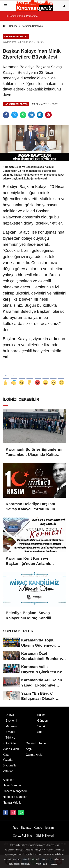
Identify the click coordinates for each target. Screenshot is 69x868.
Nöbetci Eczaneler (15, 797)
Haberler (14, 26)
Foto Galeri (10, 743)
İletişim (49, 828)
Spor (40, 732)
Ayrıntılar (41, 864)
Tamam (54, 864)
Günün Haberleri (37, 743)
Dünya (10, 715)
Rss (15, 828)
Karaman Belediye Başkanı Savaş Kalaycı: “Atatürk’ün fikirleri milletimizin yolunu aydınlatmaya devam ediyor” (32, 507)
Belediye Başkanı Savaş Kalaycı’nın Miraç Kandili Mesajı (28, 616)
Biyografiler (10, 765)
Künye (38, 828)
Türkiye (10, 738)
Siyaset (10, 732)
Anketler (8, 780)
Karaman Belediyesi (32, 26)
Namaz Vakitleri (13, 803)
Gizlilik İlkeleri (45, 836)
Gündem (43, 721)
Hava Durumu (12, 785)
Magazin (11, 726)
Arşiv (29, 749)
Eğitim (41, 715)
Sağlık (41, 726)
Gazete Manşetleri (15, 791)
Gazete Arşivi (34, 755)
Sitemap (26, 828)
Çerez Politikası (23, 836)
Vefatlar (8, 771)
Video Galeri (11, 749)
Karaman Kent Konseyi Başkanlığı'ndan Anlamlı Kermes (28, 561)
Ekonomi (11, 721)
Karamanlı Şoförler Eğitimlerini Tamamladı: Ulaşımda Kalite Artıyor (34, 452)
